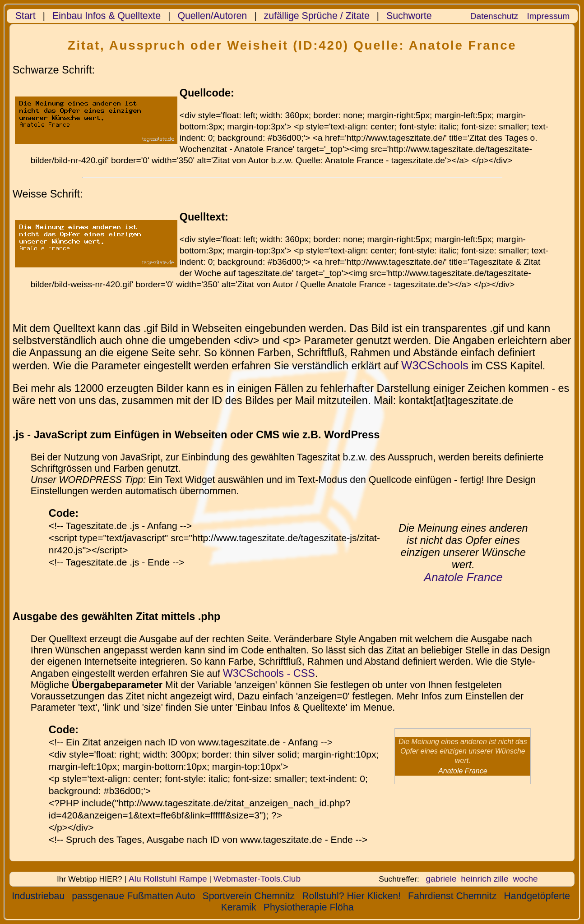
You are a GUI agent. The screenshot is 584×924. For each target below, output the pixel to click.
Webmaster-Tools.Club (257, 879)
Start (25, 16)
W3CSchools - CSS (269, 673)
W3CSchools (435, 365)
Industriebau (38, 896)
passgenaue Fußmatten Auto (133, 896)
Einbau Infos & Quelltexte (107, 16)
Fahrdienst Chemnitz (452, 896)
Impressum (548, 16)
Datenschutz (494, 16)
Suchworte (409, 16)
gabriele (441, 879)
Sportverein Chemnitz (249, 896)
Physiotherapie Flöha (309, 907)
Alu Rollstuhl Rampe (168, 879)
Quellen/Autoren (212, 16)
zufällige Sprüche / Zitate (317, 16)
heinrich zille (484, 879)
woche (525, 879)
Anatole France (463, 577)
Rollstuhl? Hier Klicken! (351, 896)
